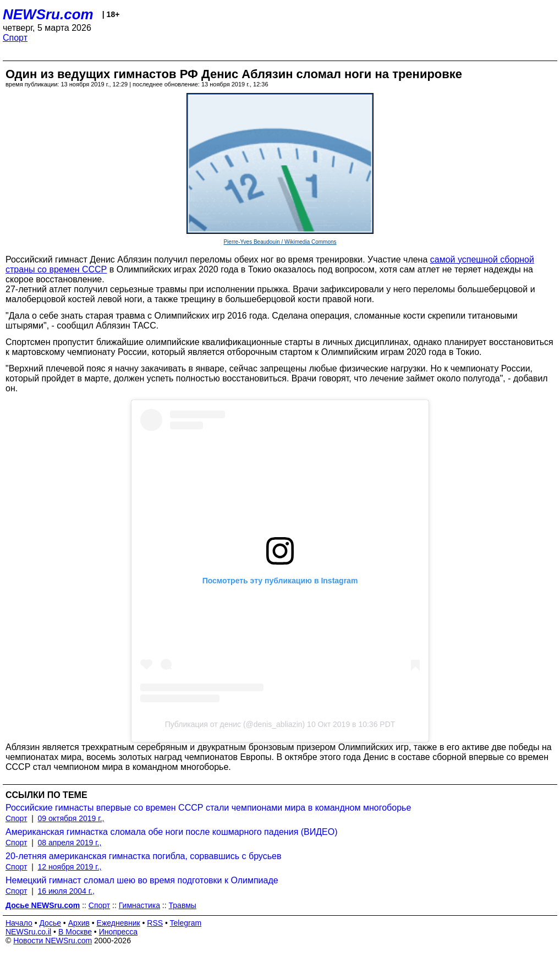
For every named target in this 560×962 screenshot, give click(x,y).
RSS (155, 923)
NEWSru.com (48, 14)
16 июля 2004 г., (66, 891)
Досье (50, 923)
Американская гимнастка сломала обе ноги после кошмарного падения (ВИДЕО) (172, 832)
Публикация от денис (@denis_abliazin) (235, 724)
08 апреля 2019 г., (70, 843)
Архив (79, 923)
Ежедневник (119, 923)
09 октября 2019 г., (71, 818)
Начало (19, 923)
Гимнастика (139, 905)
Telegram (186, 923)
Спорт (15, 38)
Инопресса (119, 932)
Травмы (183, 905)
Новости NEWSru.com (53, 941)
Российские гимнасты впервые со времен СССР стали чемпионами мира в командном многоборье (208, 808)
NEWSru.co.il (28, 932)
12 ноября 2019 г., (70, 867)
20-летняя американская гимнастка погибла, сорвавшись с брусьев (143, 856)
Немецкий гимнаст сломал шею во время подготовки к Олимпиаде (142, 880)
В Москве (75, 932)
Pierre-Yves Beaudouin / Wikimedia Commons (280, 242)
